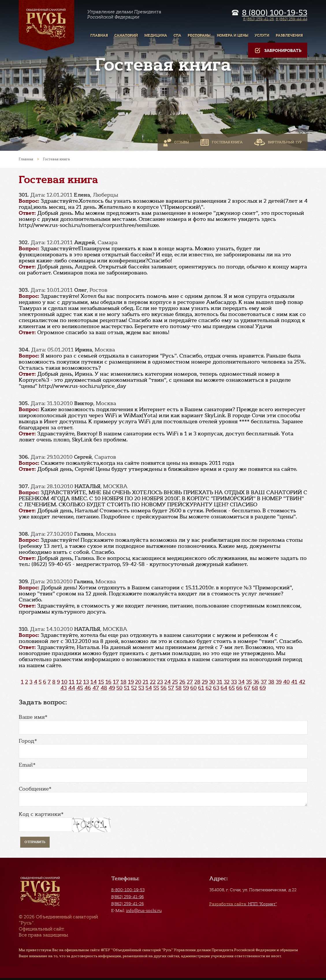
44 (72, 688)
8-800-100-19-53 (128, 890)
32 (227, 682)
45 (80, 688)
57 (171, 688)
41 (294, 682)
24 (167, 682)
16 (108, 682)
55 (156, 688)
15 (101, 682)
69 (263, 688)
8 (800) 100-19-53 (275, 13)
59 (186, 688)
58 (179, 688)
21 (146, 682)
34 (241, 682)
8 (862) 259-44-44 (291, 19)
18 (123, 682)
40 (286, 682)
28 (197, 682)
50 (119, 688)
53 (141, 688)
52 (134, 688)
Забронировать (278, 51)
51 (127, 688)
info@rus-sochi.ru (144, 911)
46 (88, 688)
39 (279, 682)
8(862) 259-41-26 (127, 904)
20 (138, 682)
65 (232, 688)
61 (201, 688)
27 (190, 682)
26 (182, 682)
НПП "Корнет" (243, 904)
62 (209, 688)
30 (212, 682)
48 (104, 688)
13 (86, 682)
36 (256, 682)
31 (219, 682)
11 (72, 682)
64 (224, 688)
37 (264, 682)
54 (149, 688)
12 (79, 682)
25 (175, 682)
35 (249, 682)
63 (216, 688)
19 (131, 682)
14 (94, 682)
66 (239, 688)
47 (96, 688)
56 (164, 688)
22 (153, 682)
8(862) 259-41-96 (127, 897)
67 (247, 688)
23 (160, 682)
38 (271, 682)
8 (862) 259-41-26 (259, 19)
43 (64, 688)
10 (64, 682)
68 (255, 688)
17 (116, 682)
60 (193, 688)
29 (205, 682)
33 (234, 682)
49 (112, 688)
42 (302, 682)
